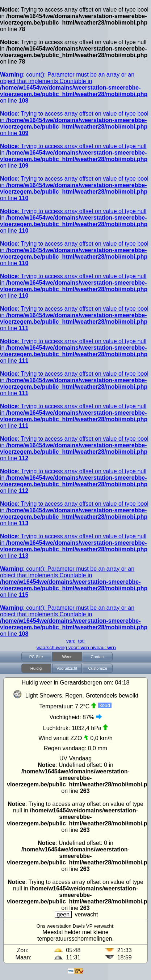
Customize (97, 668)
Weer (67, 657)
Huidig (36, 668)
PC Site (36, 657)
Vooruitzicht (67, 668)
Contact (98, 657)
